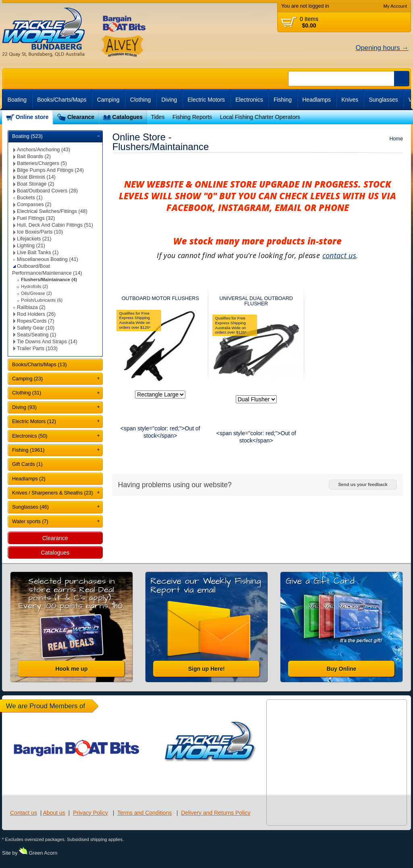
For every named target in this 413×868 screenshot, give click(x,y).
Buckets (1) (30, 198)
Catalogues (128, 117)
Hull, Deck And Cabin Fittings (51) (55, 225)
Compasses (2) (34, 204)
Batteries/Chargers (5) (42, 163)
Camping (108, 100)
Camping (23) (27, 379)
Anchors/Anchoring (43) (44, 150)
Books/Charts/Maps (62, 100)
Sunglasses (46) (30, 507)
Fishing (283, 100)
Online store (32, 117)
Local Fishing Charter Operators (260, 117)
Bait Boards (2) (34, 156)
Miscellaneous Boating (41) (48, 259)
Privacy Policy (90, 813)
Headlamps (316, 100)
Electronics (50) (30, 436)
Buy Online (342, 669)
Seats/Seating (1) (36, 335)
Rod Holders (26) (36, 314)
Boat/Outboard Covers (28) (47, 191)
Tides (158, 117)
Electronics (249, 100)
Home (396, 139)
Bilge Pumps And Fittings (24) (50, 170)
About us (54, 813)
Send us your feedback (363, 484)
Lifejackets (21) (34, 239)
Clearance (81, 117)
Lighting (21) (31, 246)
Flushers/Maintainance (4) (49, 280)
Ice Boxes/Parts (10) (40, 232)
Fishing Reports (192, 117)
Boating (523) (27, 136)
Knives (350, 100)
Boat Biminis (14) (36, 177)
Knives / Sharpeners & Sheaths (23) (53, 493)
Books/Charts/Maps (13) (39, 365)
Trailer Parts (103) (37, 348)
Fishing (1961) (28, 450)
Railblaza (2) (31, 307)
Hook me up (71, 669)
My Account (395, 6)
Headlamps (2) (29, 479)
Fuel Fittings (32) (36, 218)
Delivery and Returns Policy (216, 813)
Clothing (140, 100)
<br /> (364, 117)
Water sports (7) (30, 522)
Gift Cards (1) (27, 464)
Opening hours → (382, 48)
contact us (339, 255)
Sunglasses (383, 100)
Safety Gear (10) (36, 328)
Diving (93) (24, 407)
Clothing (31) (27, 393)
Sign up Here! (206, 669)
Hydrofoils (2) (34, 286)
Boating (17, 100)
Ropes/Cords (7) (35, 321)
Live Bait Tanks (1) (38, 252)
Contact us (24, 813)
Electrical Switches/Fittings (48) (52, 211)
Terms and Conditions (144, 813)
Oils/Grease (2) (36, 293)
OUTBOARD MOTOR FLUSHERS (160, 298)
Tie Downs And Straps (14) (47, 342)
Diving (169, 100)
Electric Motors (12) (34, 421)
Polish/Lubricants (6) (42, 300)
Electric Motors (206, 100)
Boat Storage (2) (35, 184)
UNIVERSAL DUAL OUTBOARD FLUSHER (256, 301)
